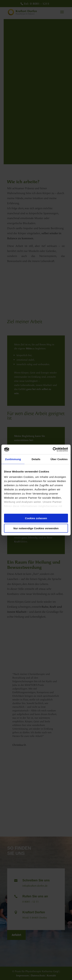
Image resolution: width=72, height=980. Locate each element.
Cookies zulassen (36, 518)
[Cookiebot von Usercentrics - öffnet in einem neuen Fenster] (53, 450)
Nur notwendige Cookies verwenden (36, 528)
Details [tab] (36, 459)
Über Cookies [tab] (59, 459)
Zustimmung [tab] (13, 459)
